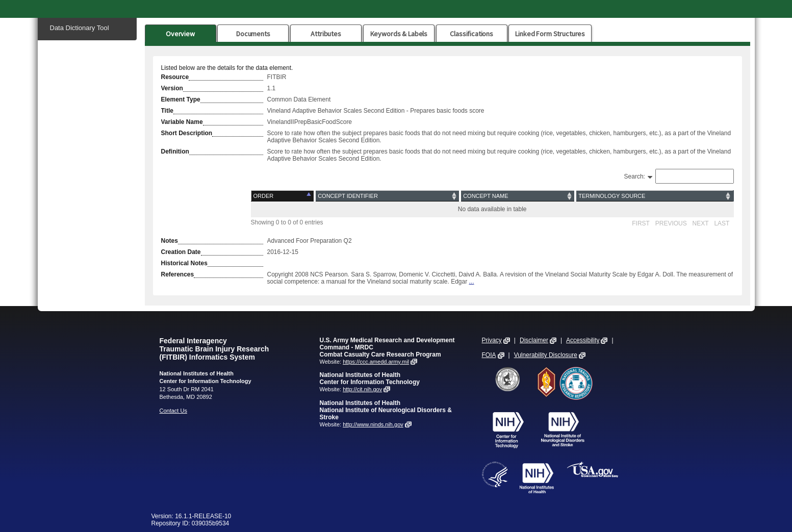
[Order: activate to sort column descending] (283, 196)
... (472, 282)
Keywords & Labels (399, 34)
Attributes (326, 34)
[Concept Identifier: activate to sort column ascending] (387, 196)
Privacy (492, 340)
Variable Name (182, 122)
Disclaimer (534, 340)
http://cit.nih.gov (362, 389)
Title (167, 111)
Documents (253, 34)
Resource (175, 77)
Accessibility (583, 340)
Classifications (471, 34)
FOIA (489, 355)
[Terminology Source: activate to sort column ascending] (654, 196)
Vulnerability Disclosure (546, 355)
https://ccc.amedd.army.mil (376, 362)
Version (172, 88)
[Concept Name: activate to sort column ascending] (518, 196)
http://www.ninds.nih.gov (373, 424)
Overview (180, 34)
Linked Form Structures (550, 34)
